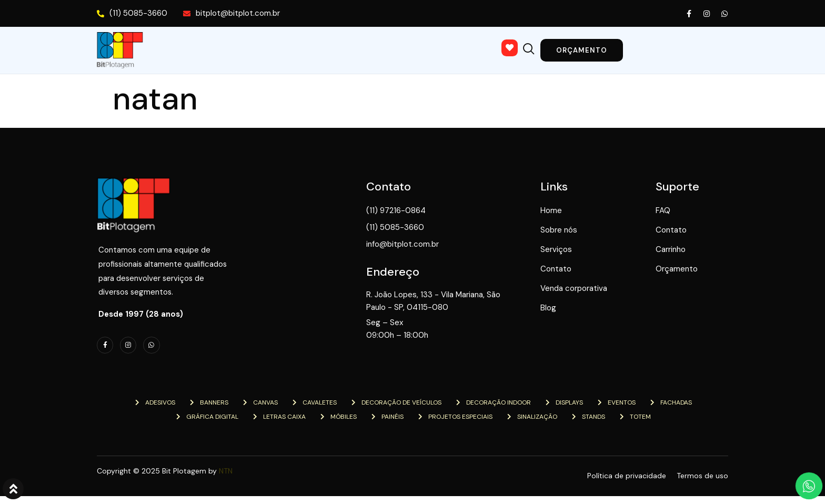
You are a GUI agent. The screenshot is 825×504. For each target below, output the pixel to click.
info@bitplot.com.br (431, 245)
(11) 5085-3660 (132, 13)
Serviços (304, 49)
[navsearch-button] (557, 46)
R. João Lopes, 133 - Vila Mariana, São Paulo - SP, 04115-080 (454, 300)
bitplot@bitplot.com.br (232, 13)
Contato (375, 49)
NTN (226, 479)
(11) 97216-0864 (424, 211)
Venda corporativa (462, 49)
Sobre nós (230, 49)
